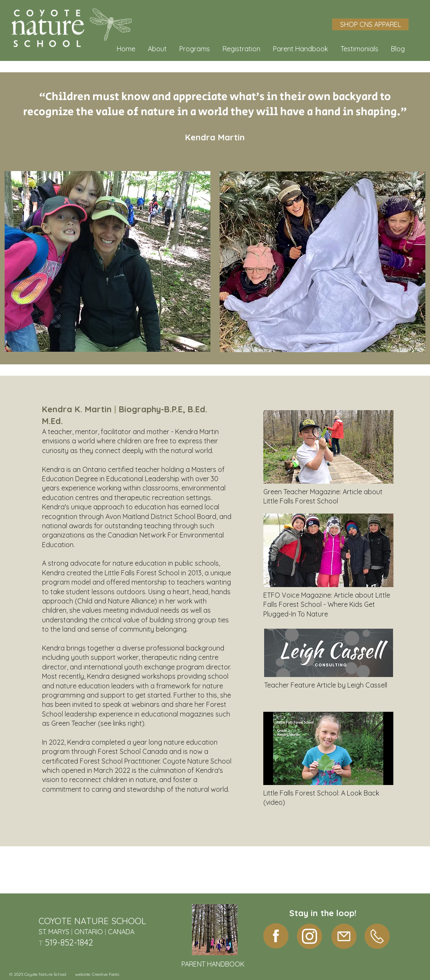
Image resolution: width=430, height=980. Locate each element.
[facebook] (276, 936)
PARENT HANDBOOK (213, 964)
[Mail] (344, 936)
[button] (157, 49)
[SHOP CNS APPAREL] (370, 24)
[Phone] (377, 936)
